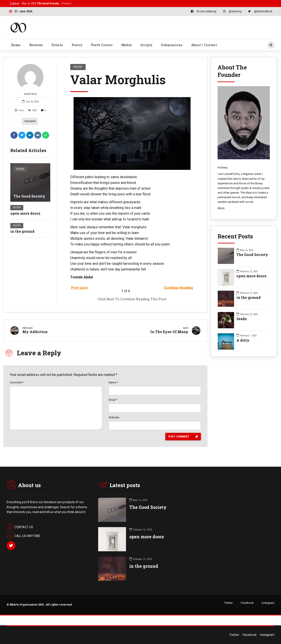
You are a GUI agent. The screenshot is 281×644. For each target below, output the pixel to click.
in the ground (22, 231)
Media (127, 45)
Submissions (172, 45)
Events (57, 45)
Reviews (36, 45)
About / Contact (204, 45)
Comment (17, 382)
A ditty (243, 340)
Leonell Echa (30, 80)
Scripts (146, 45)
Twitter (228, 603)
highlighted (30, 121)
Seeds (242, 319)
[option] (132, 133)
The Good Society (29, 196)
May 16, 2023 (47, 3)
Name (113, 382)
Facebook (247, 603)
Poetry (77, 45)
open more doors (25, 213)
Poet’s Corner (102, 45)
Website (114, 417)
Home (16, 45)
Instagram (268, 603)
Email (113, 400)
